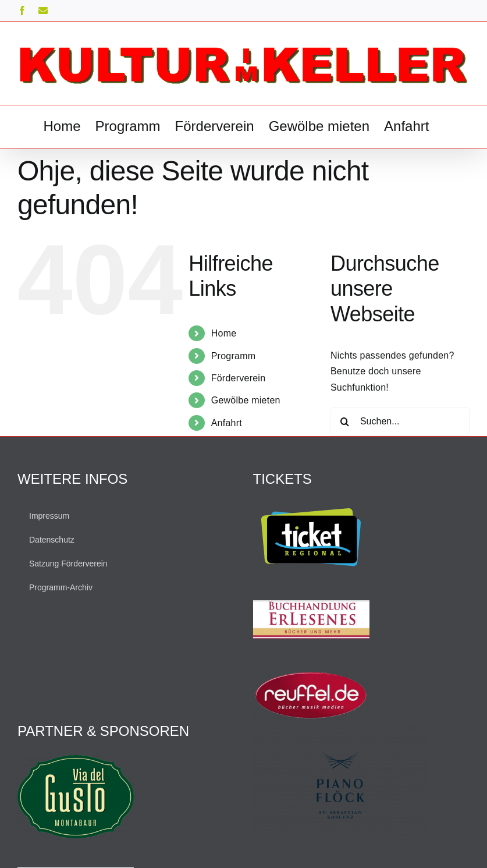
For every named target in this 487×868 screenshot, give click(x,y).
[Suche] (345, 421)
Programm (234, 356)
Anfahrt (227, 423)
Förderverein (239, 378)
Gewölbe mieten (246, 400)
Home (224, 333)
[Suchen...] (400, 421)
